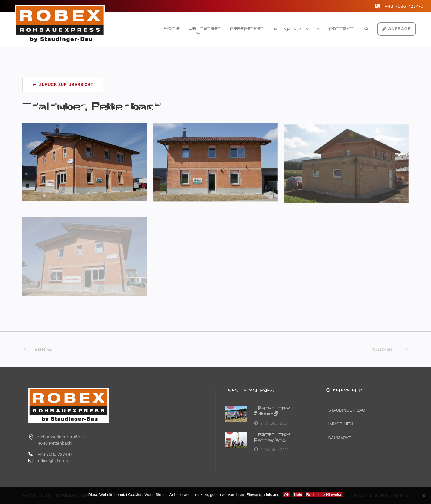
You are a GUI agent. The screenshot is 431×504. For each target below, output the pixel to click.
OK (287, 495)
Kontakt (341, 29)
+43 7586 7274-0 (404, 6)
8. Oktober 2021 (274, 423)
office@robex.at (54, 460)
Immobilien (341, 424)
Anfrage (397, 29)
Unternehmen (293, 29)
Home (172, 29)
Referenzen (247, 29)
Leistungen (205, 29)
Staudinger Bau (347, 410)
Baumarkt (340, 438)
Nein (298, 495)
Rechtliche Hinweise (324, 495)
